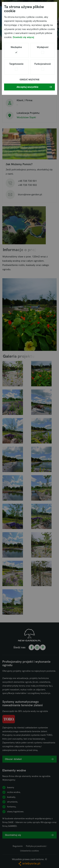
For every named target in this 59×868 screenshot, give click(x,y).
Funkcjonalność (43, 64)
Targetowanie (16, 64)
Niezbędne (16, 47)
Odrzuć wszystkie (29, 80)
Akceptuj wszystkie (27, 87)
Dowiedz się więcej (24, 37)
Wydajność (43, 47)
